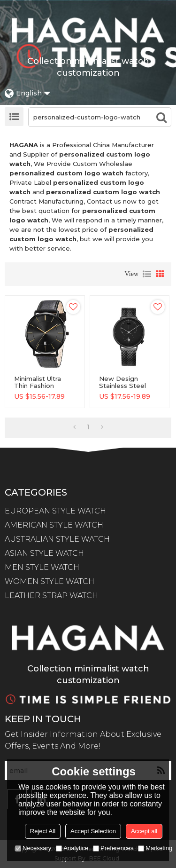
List (147, 274)
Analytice (72, 848)
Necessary (33, 848)
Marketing (155, 848)
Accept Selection (93, 831)
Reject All (43, 831)
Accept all (144, 831)
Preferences (113, 848)
